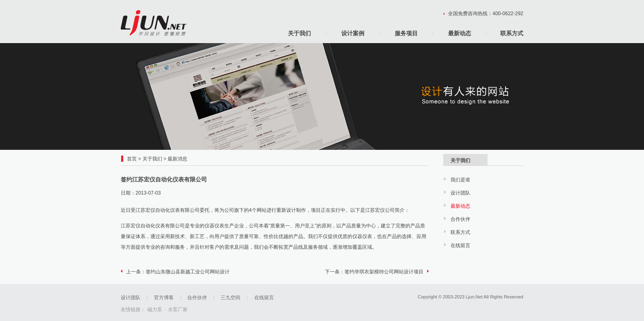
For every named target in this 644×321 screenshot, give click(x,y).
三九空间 (230, 298)
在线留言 (460, 245)
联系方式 (512, 33)
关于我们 (299, 33)
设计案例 (353, 33)
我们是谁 (460, 180)
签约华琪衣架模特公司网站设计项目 (384, 272)
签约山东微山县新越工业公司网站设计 (188, 272)
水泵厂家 (178, 310)
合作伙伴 (460, 219)
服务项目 (406, 33)
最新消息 (177, 159)
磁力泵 (155, 310)
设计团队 (460, 193)
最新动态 (460, 33)
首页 (132, 159)
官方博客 (164, 298)
